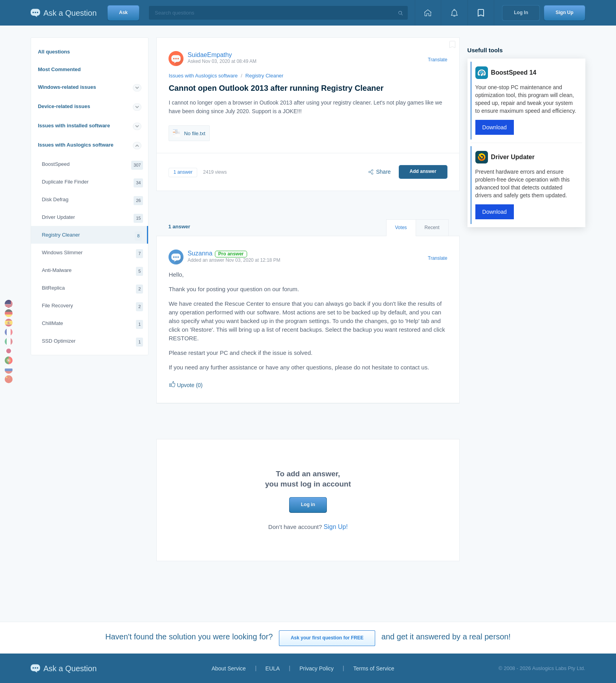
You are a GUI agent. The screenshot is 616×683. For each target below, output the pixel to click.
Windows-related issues (67, 87)
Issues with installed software (74, 126)
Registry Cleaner (92, 236)
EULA (273, 668)
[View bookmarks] (481, 13)
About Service (228, 668)
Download (495, 127)
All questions (54, 52)
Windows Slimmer (92, 254)
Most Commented (59, 69)
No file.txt (189, 133)
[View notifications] (454, 13)
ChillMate (92, 324)
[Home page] (428, 13)
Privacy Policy (316, 668)
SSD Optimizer (92, 342)
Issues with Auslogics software (75, 145)
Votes (401, 228)
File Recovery (92, 307)
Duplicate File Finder (92, 183)
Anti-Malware (92, 271)
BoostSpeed (92, 165)
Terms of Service (374, 668)
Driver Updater (92, 218)
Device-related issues (64, 106)
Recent (432, 228)
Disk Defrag (92, 201)
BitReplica (92, 289)
